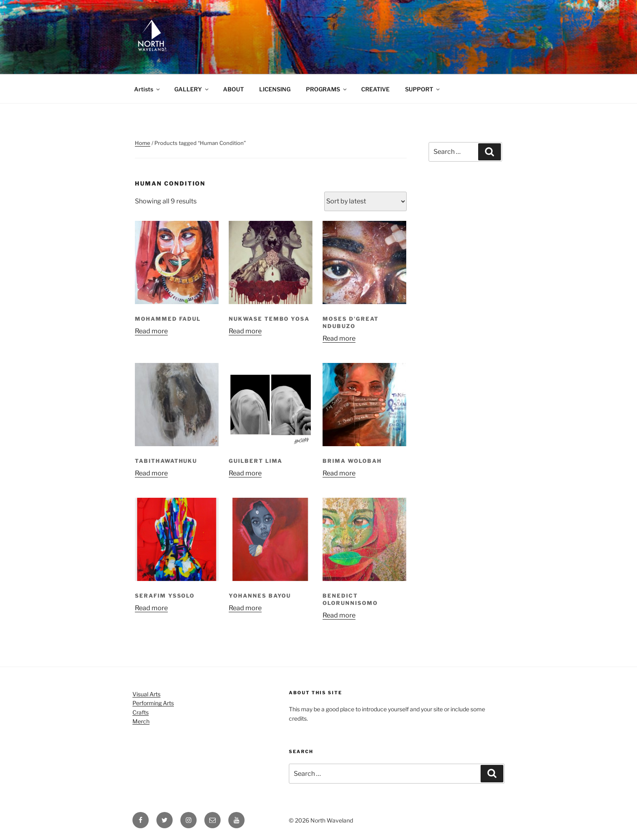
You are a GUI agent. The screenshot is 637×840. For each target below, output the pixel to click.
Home (143, 143)
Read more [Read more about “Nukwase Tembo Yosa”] (245, 331)
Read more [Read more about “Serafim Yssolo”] (151, 608)
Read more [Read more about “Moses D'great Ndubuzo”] (339, 338)
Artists (147, 89)
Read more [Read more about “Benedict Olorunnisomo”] (339, 615)
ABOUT (233, 89)
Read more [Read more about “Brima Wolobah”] (339, 473)
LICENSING (275, 89)
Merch (141, 721)
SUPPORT (423, 89)
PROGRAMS (327, 89)
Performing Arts (153, 703)
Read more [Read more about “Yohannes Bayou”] (245, 608)
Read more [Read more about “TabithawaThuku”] (151, 473)
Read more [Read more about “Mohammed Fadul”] (151, 331)
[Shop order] (365, 201)
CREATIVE (375, 89)
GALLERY (192, 89)
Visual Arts (146, 694)
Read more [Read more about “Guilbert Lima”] (245, 473)
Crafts (141, 712)
